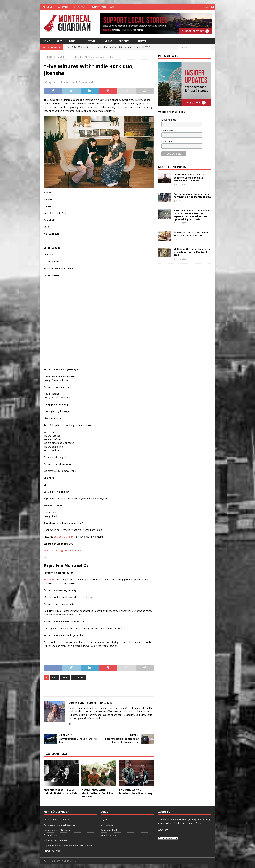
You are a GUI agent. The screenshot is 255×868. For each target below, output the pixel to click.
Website (48, 550)
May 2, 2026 (181, 258)
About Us (47, 7)
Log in (104, 819)
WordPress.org (108, 835)
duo (54, 677)
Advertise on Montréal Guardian (60, 824)
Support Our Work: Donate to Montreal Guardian (68, 845)
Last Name (167, 141)
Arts (59, 40)
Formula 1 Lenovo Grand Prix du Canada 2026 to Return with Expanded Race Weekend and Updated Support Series (192, 214)
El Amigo (49, 579)
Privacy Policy (50, 835)
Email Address (169, 119)
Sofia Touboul (70, 82)
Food (72, 40)
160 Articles (106, 702)
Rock (91, 82)
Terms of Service (52, 850)
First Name (167, 130)
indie (65, 677)
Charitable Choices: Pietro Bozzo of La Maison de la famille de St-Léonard (189, 177)
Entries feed (107, 824)
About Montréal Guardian (56, 819)
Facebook (75, 550)
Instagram (61, 550)
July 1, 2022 (53, 82)
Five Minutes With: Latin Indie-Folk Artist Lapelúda (61, 791)
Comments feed (109, 830)
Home (46, 40)
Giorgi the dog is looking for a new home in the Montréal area (192, 195)
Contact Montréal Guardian (57, 830)
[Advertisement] (183, 288)
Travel (142, 40)
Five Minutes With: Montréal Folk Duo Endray (136, 791)
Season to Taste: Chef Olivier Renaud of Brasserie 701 (191, 234)
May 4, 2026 (181, 223)
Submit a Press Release (103, 7)
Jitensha (78, 677)
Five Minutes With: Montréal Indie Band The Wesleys (98, 793)
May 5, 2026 (181, 184)
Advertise (63, 7)
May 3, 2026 (181, 239)
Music (108, 40)
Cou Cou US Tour (63, 536)
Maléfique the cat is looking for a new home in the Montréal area (192, 252)
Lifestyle (90, 40)
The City (124, 40)
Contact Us (80, 7)
